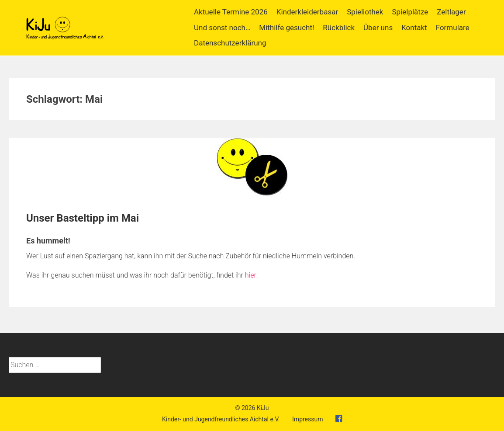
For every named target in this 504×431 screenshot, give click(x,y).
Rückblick (339, 28)
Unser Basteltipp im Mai (83, 218)
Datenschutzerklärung (230, 43)
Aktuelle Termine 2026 (231, 12)
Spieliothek (365, 12)
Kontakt (414, 28)
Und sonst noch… (222, 28)
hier (251, 275)
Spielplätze (410, 12)
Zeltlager (451, 12)
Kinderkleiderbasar (307, 12)
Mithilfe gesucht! (287, 28)
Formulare (453, 28)
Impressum (307, 419)
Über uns (378, 28)
